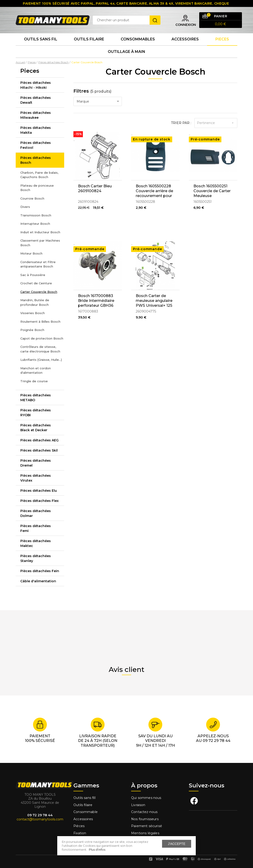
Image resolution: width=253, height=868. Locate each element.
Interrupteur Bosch (35, 224)
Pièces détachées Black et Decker (36, 428)
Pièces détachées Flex (39, 501)
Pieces (222, 39)
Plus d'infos (97, 850)
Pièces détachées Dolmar (36, 513)
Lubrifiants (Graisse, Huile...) (41, 360)
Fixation (80, 833)
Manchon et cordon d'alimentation (36, 370)
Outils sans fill (84, 798)
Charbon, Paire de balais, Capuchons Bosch (39, 175)
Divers (25, 207)
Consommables (138, 39)
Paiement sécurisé (147, 826)
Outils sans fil (41, 39)
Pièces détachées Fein (40, 571)
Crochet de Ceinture (36, 283)
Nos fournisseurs (145, 819)
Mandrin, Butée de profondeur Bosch (35, 302)
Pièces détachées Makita (36, 130)
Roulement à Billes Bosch (40, 322)
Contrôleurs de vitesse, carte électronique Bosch (40, 349)
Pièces (79, 826)
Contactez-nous (144, 812)
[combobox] (98, 101)
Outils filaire (83, 805)
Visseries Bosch (33, 313)
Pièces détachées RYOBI (36, 413)
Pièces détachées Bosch (36, 160)
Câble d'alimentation (38, 581)
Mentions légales (146, 833)
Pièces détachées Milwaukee (36, 115)
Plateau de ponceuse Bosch (37, 188)
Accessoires (185, 39)
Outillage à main (126, 52)
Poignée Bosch (32, 330)
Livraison (138, 805)
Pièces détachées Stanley (36, 558)
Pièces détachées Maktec (36, 543)
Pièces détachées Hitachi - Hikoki (36, 85)
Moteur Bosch (31, 253)
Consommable (86, 812)
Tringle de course (34, 381)
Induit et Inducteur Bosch (40, 232)
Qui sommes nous (146, 798)
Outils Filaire (89, 39)
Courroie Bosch (32, 198)
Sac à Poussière (33, 275)
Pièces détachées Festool (36, 145)
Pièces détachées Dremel (36, 463)
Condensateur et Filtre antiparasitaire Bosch (38, 264)
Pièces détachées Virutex (36, 478)
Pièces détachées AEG (39, 440)
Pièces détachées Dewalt (36, 100)
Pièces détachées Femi (36, 528)
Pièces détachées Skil (39, 450)
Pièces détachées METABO (36, 398)
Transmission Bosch (36, 215)
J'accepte (177, 844)
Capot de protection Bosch (42, 338)
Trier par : (181, 123)
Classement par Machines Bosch (40, 243)
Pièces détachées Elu (39, 491)
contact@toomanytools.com (40, 819)
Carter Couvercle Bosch (39, 292)
